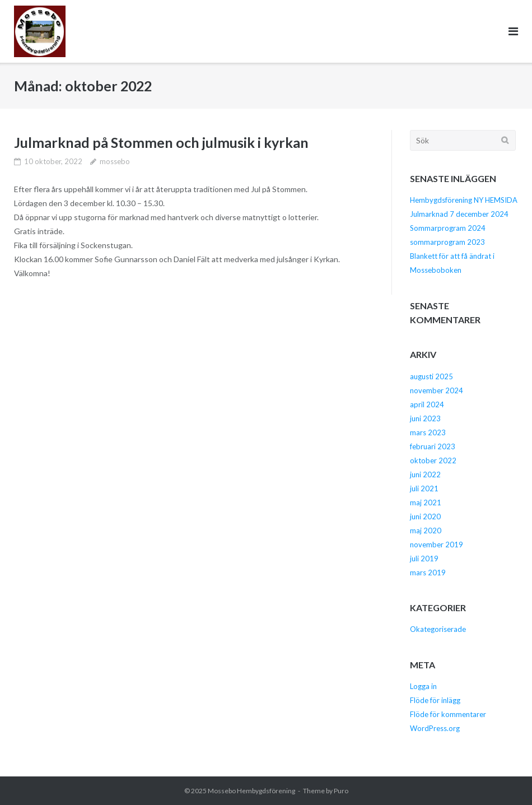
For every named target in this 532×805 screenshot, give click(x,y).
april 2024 (427, 404)
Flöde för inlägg (435, 700)
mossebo (115, 161)
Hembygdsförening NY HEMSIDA (464, 200)
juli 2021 (424, 488)
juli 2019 (424, 559)
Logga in (423, 686)
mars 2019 (428, 573)
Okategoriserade (438, 629)
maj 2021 (426, 502)
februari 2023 (433, 446)
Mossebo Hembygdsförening (251, 791)
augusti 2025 (431, 376)
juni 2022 (425, 474)
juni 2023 (425, 418)
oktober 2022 (433, 460)
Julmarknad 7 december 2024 (459, 214)
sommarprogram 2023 (447, 242)
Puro (341, 791)
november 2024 (437, 390)
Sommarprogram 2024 (448, 228)
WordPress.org (435, 728)
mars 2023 (428, 432)
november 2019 (437, 545)
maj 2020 (426, 531)
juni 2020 (425, 516)
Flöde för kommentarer (448, 714)
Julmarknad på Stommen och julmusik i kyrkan (161, 142)
